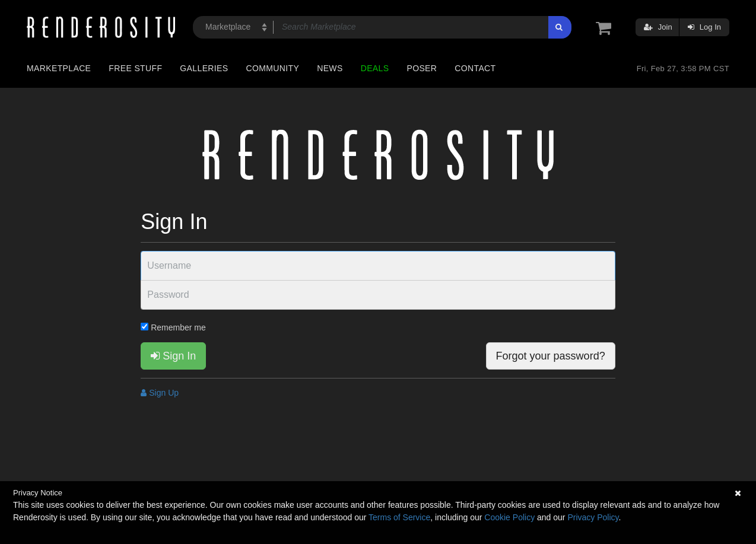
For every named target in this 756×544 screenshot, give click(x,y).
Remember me (173, 327)
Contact (475, 68)
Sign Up (160, 393)
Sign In (173, 356)
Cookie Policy (509, 517)
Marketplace (59, 68)
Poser (422, 68)
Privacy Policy (593, 517)
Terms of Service (399, 517)
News (330, 68)
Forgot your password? (551, 356)
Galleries (204, 68)
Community (273, 68)
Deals (375, 68)
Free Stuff (135, 68)
